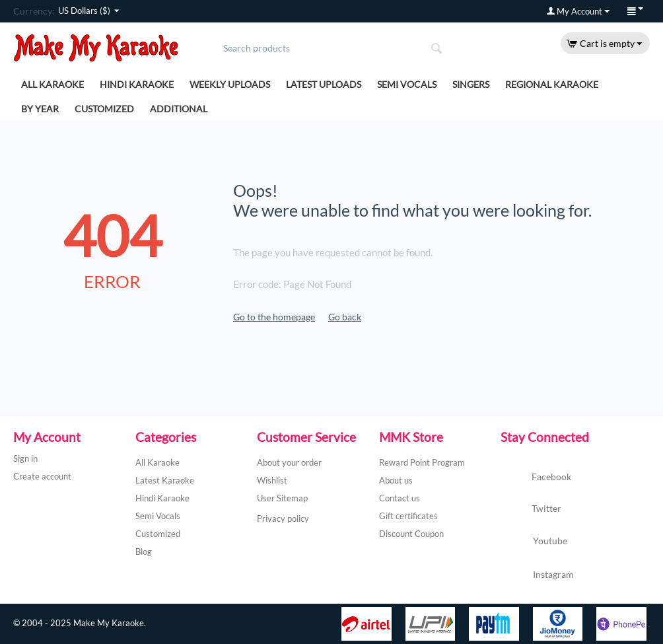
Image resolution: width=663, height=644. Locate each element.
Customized (104, 109)
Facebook (536, 478)
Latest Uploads (324, 84)
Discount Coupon (411, 534)
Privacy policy (283, 519)
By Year (40, 109)
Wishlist (272, 480)
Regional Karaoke (552, 84)
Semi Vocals (407, 84)
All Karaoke (52, 84)
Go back (345, 317)
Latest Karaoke (165, 480)
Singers (471, 84)
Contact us (400, 498)
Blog (144, 552)
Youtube (534, 542)
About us (396, 480)
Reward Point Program (422, 462)
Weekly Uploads (230, 84)
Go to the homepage (274, 317)
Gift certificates (408, 516)
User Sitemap (282, 498)
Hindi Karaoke (137, 84)
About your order (289, 462)
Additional (179, 109)
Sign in (25, 458)
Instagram (537, 575)
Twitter (531, 509)
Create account (42, 476)
